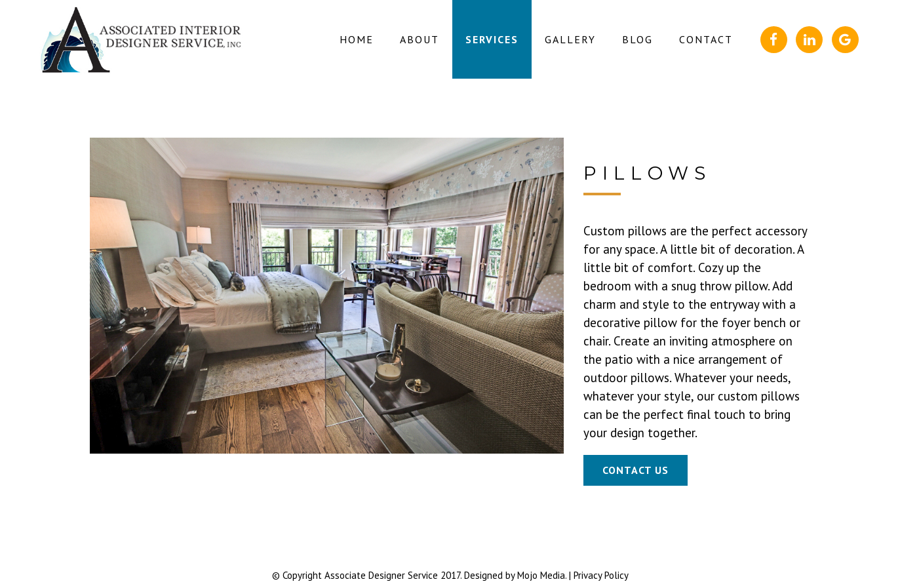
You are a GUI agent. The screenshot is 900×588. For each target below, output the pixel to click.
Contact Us (636, 470)
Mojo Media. (542, 575)
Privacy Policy (601, 575)
